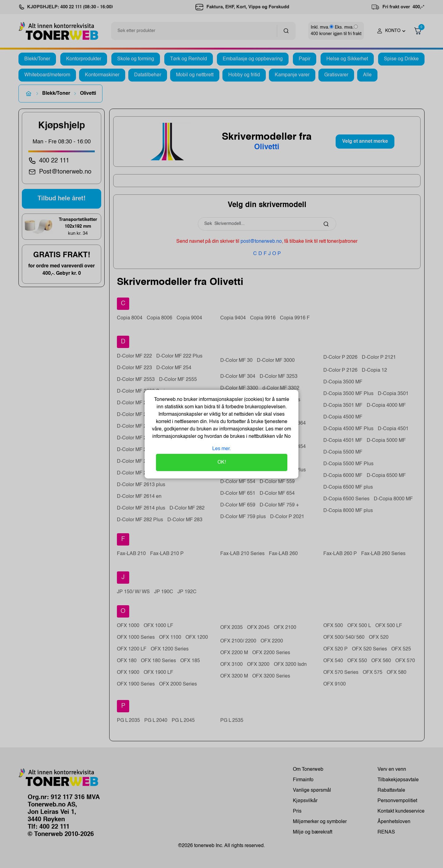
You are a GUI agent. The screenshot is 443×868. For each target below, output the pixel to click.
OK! (222, 462)
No (287, 437)
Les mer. (221, 449)
